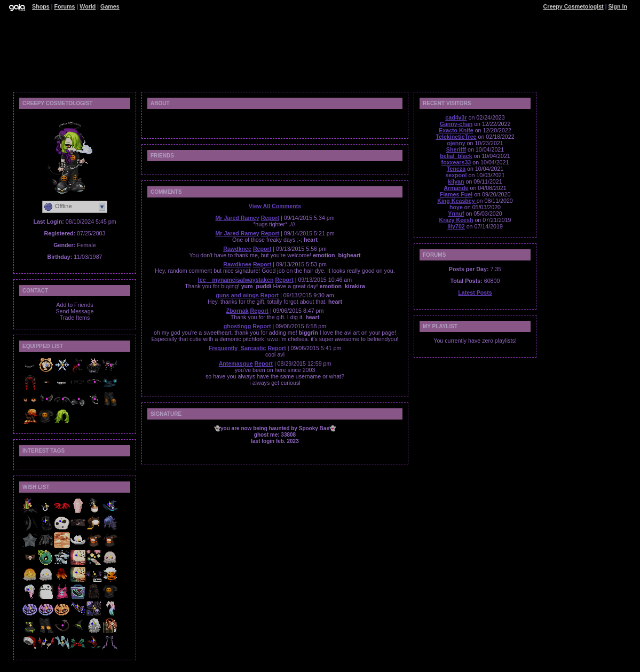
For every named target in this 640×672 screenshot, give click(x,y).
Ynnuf (456, 214)
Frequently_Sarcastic (238, 348)
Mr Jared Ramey (237, 218)
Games (110, 6)
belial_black (456, 156)
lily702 (456, 226)
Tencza (456, 169)
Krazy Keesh (456, 220)
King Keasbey (457, 201)
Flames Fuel (456, 194)
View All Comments (275, 206)
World (88, 6)
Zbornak (238, 311)
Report (270, 218)
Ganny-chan (456, 124)
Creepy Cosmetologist (574, 6)
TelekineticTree (456, 137)
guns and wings (237, 295)
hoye (456, 207)
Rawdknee (237, 249)
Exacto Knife (456, 130)
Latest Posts (475, 292)
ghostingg (238, 326)
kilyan (456, 181)
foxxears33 (456, 162)
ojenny (456, 143)
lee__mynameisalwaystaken (236, 280)
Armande (456, 188)
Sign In (618, 6)
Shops (41, 6)
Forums (64, 6)
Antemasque (236, 363)
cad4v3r (456, 117)
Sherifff (456, 149)
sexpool (456, 175)
